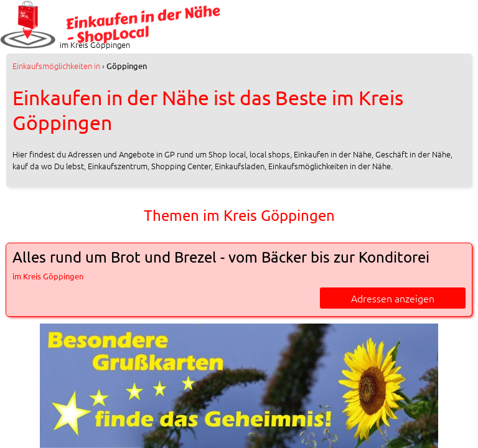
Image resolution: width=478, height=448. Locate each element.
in (56, 66)
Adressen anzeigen (393, 298)
